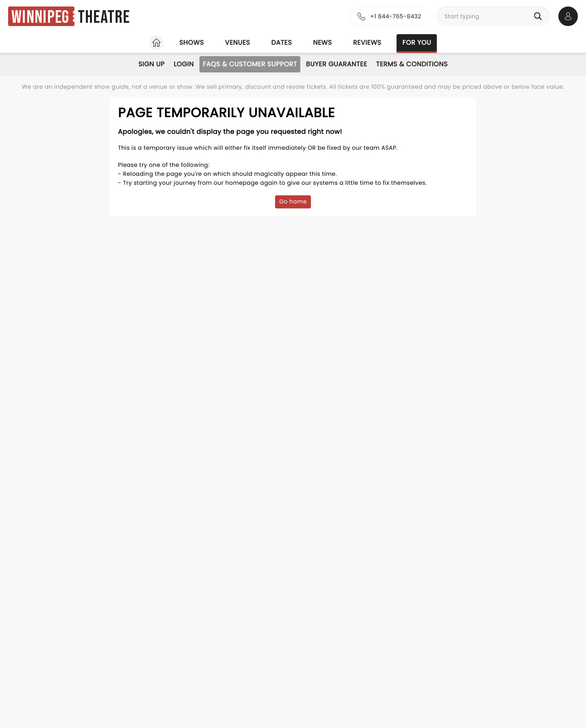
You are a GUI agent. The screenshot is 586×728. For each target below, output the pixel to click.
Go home (293, 201)
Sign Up (152, 64)
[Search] (540, 16)
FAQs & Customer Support (250, 64)
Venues (238, 43)
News (322, 43)
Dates (281, 43)
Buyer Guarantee (337, 64)
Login (184, 64)
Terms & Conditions (412, 64)
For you (417, 43)
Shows (191, 43)
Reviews (367, 43)
